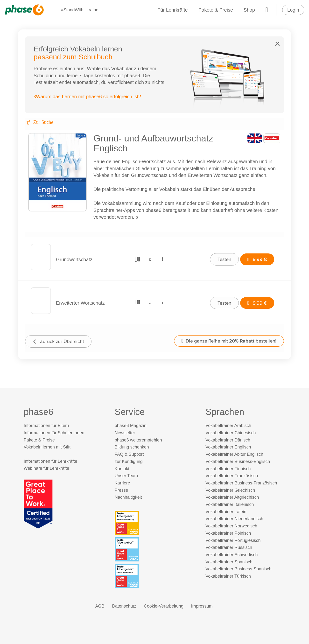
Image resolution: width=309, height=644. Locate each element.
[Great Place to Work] (38, 504)
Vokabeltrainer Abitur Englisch (234, 455)
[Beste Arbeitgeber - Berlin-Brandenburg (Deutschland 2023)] (156, 523)
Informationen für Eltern (46, 426)
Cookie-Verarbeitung (164, 607)
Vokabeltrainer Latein (226, 512)
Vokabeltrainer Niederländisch (234, 519)
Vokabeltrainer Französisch (232, 476)
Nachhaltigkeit (128, 498)
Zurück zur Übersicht (59, 341)
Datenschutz (124, 607)
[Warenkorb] (267, 10)
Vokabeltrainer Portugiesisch (233, 541)
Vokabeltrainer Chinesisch (231, 433)
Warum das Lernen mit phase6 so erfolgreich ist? (88, 97)
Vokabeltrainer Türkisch (228, 576)
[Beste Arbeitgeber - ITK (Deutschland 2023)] (156, 550)
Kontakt (122, 469)
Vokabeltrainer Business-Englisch (238, 462)
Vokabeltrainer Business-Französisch (241, 483)
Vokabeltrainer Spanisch (229, 562)
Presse (121, 490)
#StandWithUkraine (80, 10)
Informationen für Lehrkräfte (50, 462)
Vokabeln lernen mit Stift (47, 448)
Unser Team (126, 476)
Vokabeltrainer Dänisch (228, 440)
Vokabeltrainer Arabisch (228, 426)
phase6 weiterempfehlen (138, 440)
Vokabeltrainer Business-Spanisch (238, 569)
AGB (100, 607)
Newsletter (125, 433)
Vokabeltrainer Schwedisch (232, 555)
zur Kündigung (129, 462)
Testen (224, 259)
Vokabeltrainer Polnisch (228, 533)
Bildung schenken (132, 448)
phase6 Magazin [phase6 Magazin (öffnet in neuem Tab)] (131, 426)
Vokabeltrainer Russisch (229, 548)
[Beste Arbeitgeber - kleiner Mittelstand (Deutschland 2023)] (156, 576)
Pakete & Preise (216, 10)
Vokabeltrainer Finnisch (228, 469)
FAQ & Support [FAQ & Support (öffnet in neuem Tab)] (129, 455)
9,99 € (257, 259)
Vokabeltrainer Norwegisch (231, 526)
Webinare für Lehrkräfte (46, 469)
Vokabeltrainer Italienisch (230, 505)
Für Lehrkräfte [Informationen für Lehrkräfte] (173, 10)
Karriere (122, 483)
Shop (249, 10)
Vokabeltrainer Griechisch (230, 490)
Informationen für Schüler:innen (54, 433)
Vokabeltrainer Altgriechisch (232, 498)
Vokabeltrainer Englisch (228, 448)
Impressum (202, 607)
